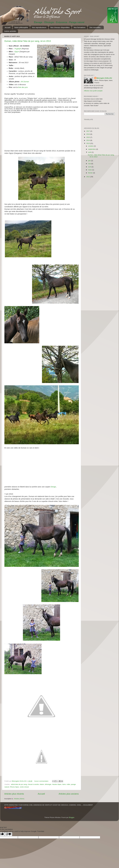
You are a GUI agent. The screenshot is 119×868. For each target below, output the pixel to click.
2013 (88, 143)
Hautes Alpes (57, 784)
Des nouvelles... (96, 27)
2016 (88, 134)
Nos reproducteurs (39, 27)
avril (90, 167)
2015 (88, 137)
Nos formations (80, 27)
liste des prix (23, 87)
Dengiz (53, 487)
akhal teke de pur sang (19, 784)
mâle (68, 784)
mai (90, 164)
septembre (92, 149)
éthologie (48, 784)
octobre (91, 146)
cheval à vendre (33, 784)
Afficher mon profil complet (93, 91)
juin (90, 161)
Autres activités (10, 31)
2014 (88, 140)
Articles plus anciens (69, 794)
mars (90, 170)
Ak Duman (25, 82)
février (91, 173)
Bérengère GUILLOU (104, 78)
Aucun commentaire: (42, 781)
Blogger (72, 817)
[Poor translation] (8, 834)
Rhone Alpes (15, 787)
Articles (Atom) (19, 799)
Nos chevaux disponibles (60, 27)
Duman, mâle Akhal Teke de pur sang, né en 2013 (28, 41)
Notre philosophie (21, 27)
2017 (88, 131)
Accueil (8, 27)
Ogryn (17, 52)
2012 (88, 177)
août (90, 152)
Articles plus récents (14, 794)
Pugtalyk (18, 49)
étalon (42, 784)
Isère (64, 784)
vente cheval (24, 787)
